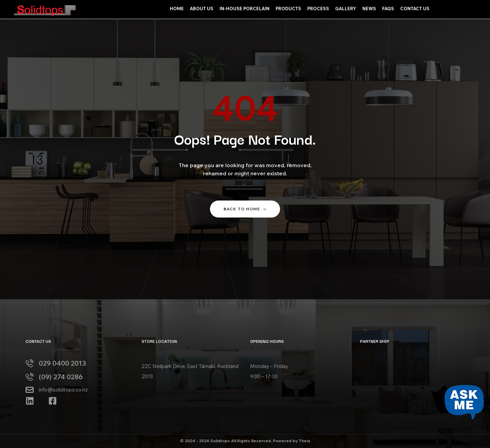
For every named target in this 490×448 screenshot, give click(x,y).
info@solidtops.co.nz (63, 390)
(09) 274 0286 (61, 377)
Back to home (245, 209)
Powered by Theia (291, 441)
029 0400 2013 (62, 363)
